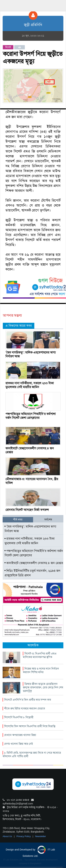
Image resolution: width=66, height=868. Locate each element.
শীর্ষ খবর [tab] (18, 520)
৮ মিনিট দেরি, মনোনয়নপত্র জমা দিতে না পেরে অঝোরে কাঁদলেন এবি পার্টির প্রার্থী (32, 754)
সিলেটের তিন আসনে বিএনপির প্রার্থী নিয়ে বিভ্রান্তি (30, 726)
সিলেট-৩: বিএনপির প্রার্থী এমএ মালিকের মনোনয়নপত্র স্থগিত (40, 655)
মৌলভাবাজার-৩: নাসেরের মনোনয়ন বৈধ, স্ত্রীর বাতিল (32, 481)
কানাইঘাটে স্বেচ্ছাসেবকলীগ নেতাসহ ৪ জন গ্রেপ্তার (30, 450)
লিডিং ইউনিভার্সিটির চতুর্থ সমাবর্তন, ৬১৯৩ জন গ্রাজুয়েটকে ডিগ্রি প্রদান (32, 573)
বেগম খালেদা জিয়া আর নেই (19, 744)
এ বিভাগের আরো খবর (19, 326)
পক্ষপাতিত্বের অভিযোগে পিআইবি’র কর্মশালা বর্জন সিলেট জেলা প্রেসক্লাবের (31, 416)
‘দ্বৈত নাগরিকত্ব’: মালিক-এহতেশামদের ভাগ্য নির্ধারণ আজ (31, 354)
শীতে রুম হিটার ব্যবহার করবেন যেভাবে (25, 708)
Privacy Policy (24, 836)
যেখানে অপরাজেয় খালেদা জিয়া (20, 735)
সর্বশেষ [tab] (48, 520)
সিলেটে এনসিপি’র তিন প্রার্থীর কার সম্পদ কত (28, 700)
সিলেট (8, 47)
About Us (8, 836)
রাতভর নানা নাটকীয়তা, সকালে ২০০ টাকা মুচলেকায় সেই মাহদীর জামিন (30, 385)
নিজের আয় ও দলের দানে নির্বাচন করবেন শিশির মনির (41, 670)
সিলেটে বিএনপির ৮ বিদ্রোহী (19, 717)
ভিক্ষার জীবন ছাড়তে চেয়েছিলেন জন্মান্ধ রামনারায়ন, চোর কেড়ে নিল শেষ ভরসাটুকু (43, 687)
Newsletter (41, 836)
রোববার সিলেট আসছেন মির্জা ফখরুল (27, 510)
